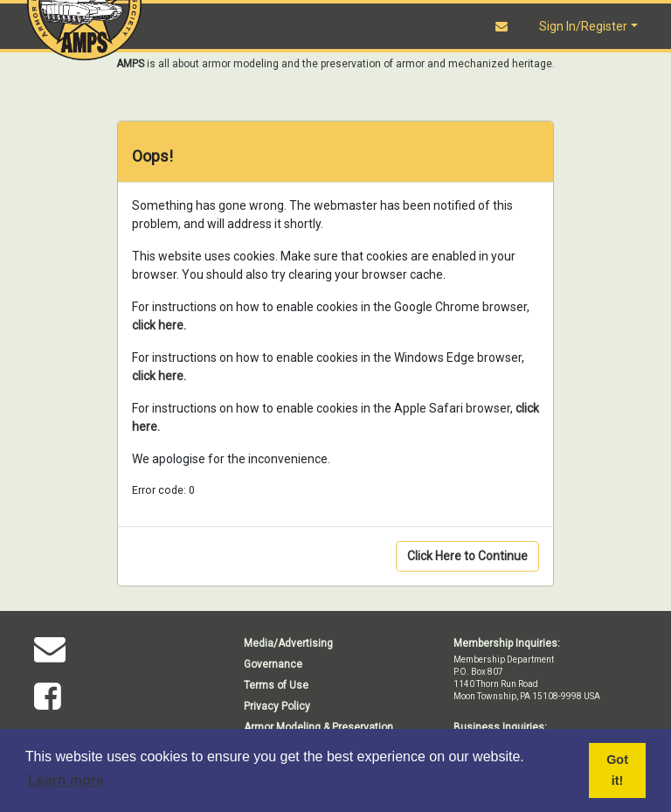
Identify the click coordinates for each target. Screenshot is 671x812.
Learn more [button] (66, 780)
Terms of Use (276, 685)
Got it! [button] (617, 770)
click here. (159, 325)
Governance (273, 664)
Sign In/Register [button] (583, 26)
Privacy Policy (277, 706)
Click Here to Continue (467, 556)
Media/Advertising (288, 643)
